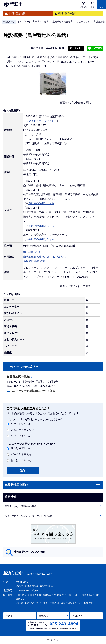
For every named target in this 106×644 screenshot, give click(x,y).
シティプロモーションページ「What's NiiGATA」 (30, 516)
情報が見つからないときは (29, 552)
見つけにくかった (21, 460)
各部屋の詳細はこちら (41, 203)
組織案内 (44, 616)
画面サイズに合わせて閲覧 (75, 103)
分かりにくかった (21, 436)
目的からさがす (84, 22)
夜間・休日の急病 (67, 13)
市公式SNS (78, 616)
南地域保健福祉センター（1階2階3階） (46, 257)
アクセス (10, 616)
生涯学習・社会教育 (63, 22)
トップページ (24, 22)
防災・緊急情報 (17, 13)
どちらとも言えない (23, 430)
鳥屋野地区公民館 (18, 377)
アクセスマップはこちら (43, 121)
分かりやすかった (21, 424)
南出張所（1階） (33, 252)
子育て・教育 (42, 22)
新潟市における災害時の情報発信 (22, 506)
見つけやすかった (21, 448)
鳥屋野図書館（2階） (36, 261)
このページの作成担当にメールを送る (33, 391)
